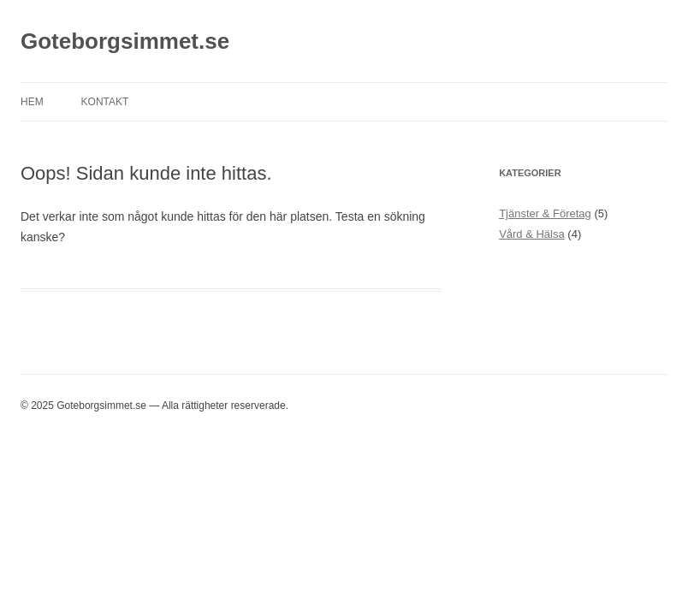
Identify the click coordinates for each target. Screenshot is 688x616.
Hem (32, 102)
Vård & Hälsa (532, 234)
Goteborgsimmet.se (125, 41)
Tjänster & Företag (545, 213)
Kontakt (105, 102)
